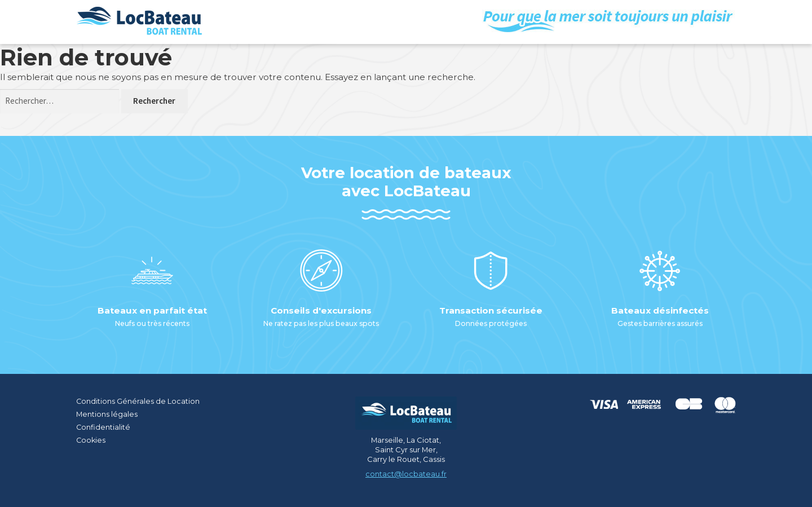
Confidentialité (103, 426)
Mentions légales (107, 413)
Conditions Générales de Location (138, 401)
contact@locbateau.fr (406, 474)
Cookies (91, 439)
